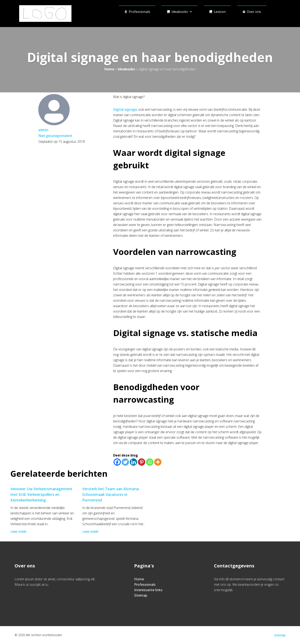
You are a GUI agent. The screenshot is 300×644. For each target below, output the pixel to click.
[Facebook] (117, 462)
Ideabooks (182, 11)
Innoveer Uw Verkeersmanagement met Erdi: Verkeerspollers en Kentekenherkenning (41, 494)
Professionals (139, 12)
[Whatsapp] (150, 462)
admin (43, 130)
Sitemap (141, 595)
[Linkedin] (133, 462)
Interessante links (148, 590)
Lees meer (19, 531)
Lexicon (220, 12)
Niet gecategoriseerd (55, 136)
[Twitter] (125, 462)
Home (109, 69)
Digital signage (125, 109)
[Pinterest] (142, 462)
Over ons (254, 12)
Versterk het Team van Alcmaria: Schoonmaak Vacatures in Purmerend (111, 494)
